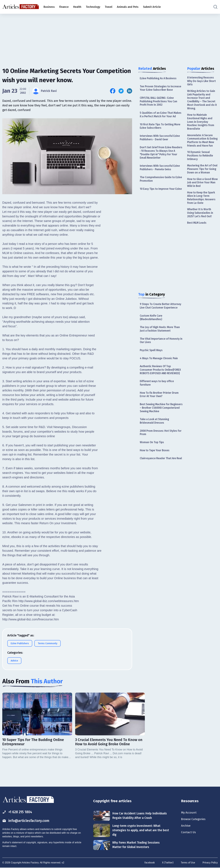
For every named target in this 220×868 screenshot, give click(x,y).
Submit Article (152, 7)
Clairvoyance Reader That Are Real (158, 472)
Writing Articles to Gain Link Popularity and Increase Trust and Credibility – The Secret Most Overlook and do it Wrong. (202, 100)
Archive (186, 826)
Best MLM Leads (197, 234)
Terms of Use (188, 863)
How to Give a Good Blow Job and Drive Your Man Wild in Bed (202, 192)
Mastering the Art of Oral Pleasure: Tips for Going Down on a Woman (201, 177)
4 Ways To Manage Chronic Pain (159, 369)
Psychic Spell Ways (151, 361)
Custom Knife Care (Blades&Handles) (151, 327)
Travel (109, 7)
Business (49, 7)
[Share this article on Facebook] (113, 91)
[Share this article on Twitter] (121, 91)
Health (77, 7)
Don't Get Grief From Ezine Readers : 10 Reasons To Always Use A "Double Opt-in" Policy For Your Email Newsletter (160, 158)
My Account (189, 813)
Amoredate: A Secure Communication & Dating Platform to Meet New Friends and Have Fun (202, 144)
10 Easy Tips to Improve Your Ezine (158, 196)
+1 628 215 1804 (18, 812)
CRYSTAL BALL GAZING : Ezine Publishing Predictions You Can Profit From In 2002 (159, 102)
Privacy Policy (210, 863)
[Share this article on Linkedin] (129, 91)
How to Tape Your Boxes (155, 463)
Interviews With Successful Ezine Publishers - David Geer (160, 142)
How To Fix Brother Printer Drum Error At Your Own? (160, 406)
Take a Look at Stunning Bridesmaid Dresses (155, 433)
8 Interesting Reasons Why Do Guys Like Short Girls (202, 81)
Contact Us (189, 833)
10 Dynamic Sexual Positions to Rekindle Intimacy (200, 161)
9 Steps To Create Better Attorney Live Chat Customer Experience (161, 315)
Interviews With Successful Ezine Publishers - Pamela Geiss (160, 173)
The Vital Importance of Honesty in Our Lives (160, 351)
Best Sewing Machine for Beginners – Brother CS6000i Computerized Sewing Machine (159, 419)
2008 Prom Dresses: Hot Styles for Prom (161, 444)
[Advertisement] (110, 37)
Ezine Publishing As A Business (159, 78)
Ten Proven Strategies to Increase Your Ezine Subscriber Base (161, 88)
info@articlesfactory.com (27, 821)
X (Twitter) (167, 863)
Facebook (149, 863)
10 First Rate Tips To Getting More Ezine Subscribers (161, 131)
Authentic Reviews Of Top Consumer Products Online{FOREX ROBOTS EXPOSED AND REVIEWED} (161, 380)
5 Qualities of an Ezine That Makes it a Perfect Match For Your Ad (161, 117)
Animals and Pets (128, 7)
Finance (64, 7)
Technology (93, 7)
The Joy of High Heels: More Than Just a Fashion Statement (160, 339)
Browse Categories (194, 819)
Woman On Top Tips (152, 454)
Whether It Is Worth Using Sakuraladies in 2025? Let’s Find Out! (201, 224)
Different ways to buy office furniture (157, 394)
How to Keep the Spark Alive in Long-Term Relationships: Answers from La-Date (202, 208)
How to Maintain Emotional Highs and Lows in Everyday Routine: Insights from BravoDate (201, 123)
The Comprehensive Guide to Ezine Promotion (158, 185)
